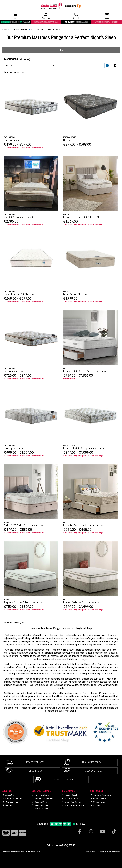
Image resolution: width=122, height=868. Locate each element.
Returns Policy (40, 802)
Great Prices (35, 771)
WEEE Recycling (41, 805)
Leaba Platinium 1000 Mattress (19, 294)
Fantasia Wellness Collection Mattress (82, 602)
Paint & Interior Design (73, 805)
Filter (61, 50)
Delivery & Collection (43, 798)
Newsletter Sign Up (64, 780)
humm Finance (40, 809)
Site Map (96, 805)
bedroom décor (111, 656)
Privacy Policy (98, 798)
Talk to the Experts (42, 795)
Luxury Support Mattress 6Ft (77, 294)
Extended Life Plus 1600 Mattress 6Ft (82, 217)
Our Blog (8, 805)
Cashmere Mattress (13, 371)
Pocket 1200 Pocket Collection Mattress (23, 525)
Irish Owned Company (93, 762)
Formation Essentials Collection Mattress (83, 525)
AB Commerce (114, 852)
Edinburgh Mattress (13, 448)
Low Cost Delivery (35, 762)
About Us (8, 795)
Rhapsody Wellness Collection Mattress (23, 602)
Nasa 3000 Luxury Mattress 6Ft (19, 217)
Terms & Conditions (101, 795)
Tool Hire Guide (70, 798)
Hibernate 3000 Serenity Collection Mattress (85, 371)
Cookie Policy (98, 802)
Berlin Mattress (11, 140)
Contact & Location (13, 798)
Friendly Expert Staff (93, 771)
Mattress (68, 140)
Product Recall (69, 795)
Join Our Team (11, 802)
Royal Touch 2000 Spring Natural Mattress (84, 448)
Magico (95, 852)
